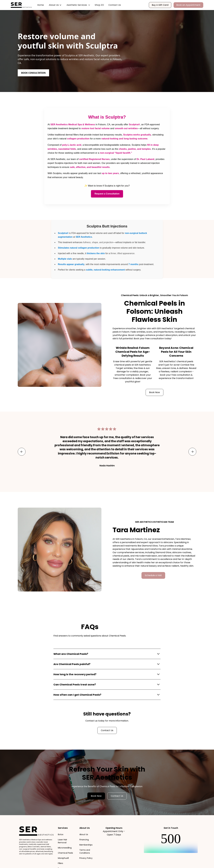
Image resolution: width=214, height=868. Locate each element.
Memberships (86, 845)
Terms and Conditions (85, 851)
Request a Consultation (107, 194)
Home (41, 5)
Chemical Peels (65, 853)
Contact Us (115, 5)
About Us (84, 834)
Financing (84, 840)
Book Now (155, 392)
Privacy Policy (86, 858)
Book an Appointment (188, 5)
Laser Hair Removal (62, 841)
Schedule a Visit (153, 575)
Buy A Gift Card (160, 5)
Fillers (60, 863)
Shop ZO (99, 5)
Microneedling (65, 848)
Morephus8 (63, 858)
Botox (61, 834)
